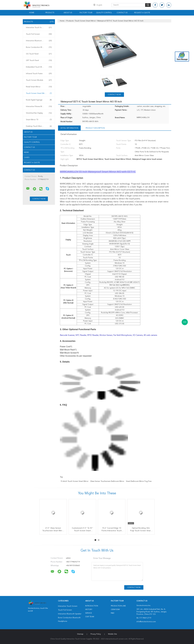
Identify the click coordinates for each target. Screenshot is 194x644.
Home (32, 13)
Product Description (95, 128)
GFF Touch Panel (39, 60)
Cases (27, 157)
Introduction (92, 606)
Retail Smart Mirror (39, 87)
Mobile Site (113, 634)
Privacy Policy (96, 634)
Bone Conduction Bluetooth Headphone (39, 47)
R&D (113, 613)
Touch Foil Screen (39, 34)
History (89, 609)
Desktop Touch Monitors (39, 126)
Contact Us (122, 13)
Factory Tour (86, 13)
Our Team (90, 617)
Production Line (118, 606)
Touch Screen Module (39, 80)
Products (50, 13)
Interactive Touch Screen (39, 28)
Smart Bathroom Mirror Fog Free (139, 481)
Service (89, 613)
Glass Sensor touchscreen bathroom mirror (107, 481)
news (26, 152)
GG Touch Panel (39, 54)
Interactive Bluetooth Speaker (39, 41)
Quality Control (104, 13)
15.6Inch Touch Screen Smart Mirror (74, 481)
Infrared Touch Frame (39, 74)
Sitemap (80, 634)
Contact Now (114, 95)
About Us (68, 13)
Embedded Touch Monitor (39, 67)
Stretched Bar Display (39, 113)
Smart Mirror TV (39, 120)
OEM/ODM (115, 609)
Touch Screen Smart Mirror (39, 93)
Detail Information (69, 128)
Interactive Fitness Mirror (39, 106)
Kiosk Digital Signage (39, 100)
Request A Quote (142, 13)
